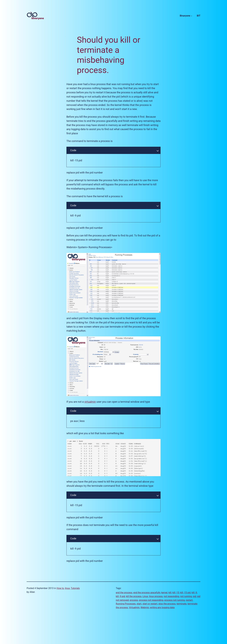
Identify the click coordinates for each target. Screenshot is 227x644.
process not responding (151, 600)
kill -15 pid (185, 593)
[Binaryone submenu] (192, 16)
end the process (124, 593)
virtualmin (90, 402)
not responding (171, 596)
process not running (175, 600)
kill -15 (176, 593)
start (139, 604)
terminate (182, 604)
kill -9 (194, 593)
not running (186, 596)
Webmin (145, 607)
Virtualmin (134, 607)
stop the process (167, 604)
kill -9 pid (120, 596)
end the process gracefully (147, 593)
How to (60, 588)
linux (67, 588)
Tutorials (75, 588)
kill (170, 593)
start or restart (150, 604)
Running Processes (126, 604)
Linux (145, 596)
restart (189, 600)
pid (195, 596)
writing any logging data (162, 607)
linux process (156, 596)
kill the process (134, 596)
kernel (164, 593)
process (134, 600)
